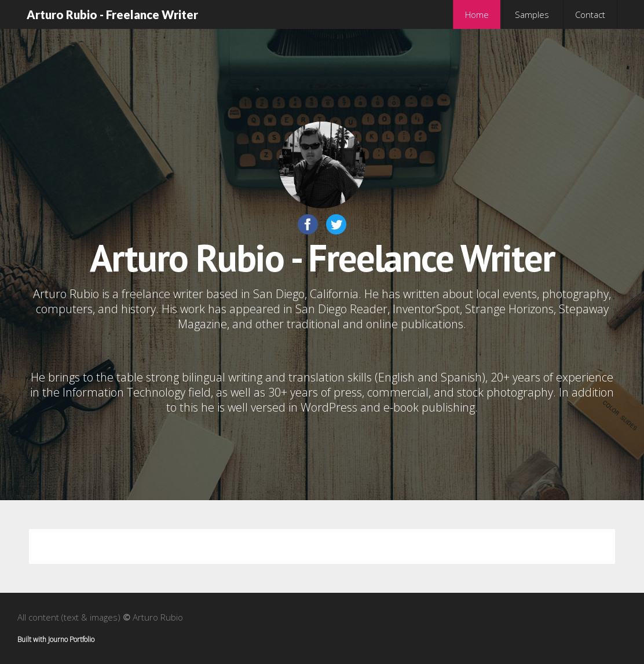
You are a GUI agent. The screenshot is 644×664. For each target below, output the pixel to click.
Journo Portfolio (71, 639)
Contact (590, 14)
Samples (532, 14)
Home (477, 14)
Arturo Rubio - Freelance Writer (112, 14)
